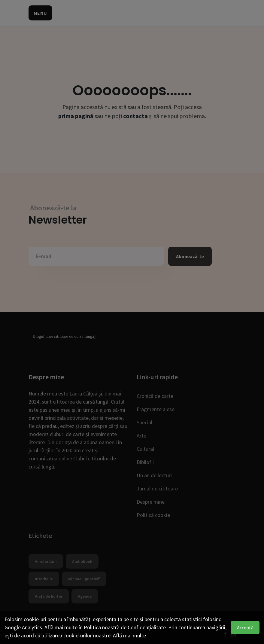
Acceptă (245, 627)
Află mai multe (129, 635)
